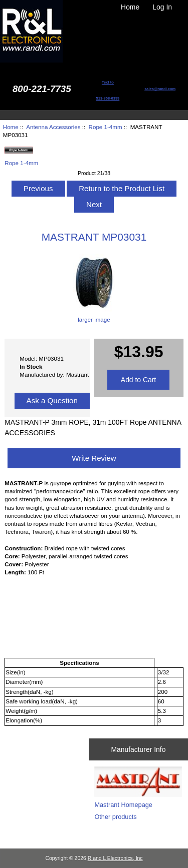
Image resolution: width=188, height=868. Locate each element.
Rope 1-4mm (106, 127)
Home (130, 7)
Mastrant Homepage (123, 805)
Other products (115, 817)
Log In (162, 7)
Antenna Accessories (53, 127)
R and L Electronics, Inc (115, 858)
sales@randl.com (160, 89)
